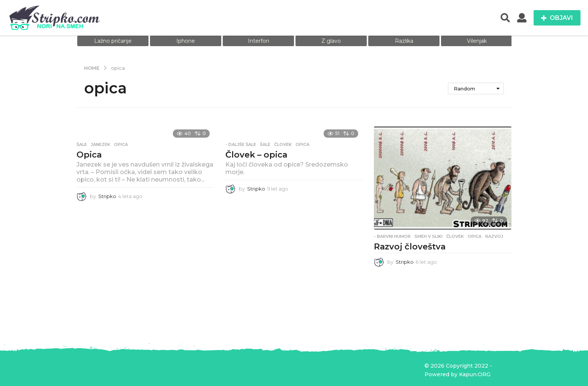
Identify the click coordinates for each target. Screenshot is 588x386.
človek (283, 144)
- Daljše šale (241, 144)
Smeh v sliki (428, 236)
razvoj (494, 236)
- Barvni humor (392, 236)
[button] (505, 18)
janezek (100, 144)
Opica (89, 155)
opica (121, 144)
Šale (82, 144)
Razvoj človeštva (410, 247)
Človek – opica (256, 155)
